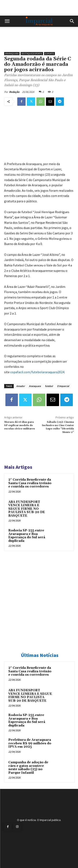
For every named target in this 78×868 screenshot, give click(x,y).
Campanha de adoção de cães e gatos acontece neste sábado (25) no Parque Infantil (28, 768)
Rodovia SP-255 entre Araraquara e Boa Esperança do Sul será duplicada (27, 536)
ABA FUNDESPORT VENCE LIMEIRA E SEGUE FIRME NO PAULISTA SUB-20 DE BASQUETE (27, 509)
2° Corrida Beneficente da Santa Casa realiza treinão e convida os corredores (30, 483)
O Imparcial (63, 386)
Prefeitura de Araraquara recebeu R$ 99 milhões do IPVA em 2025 (30, 743)
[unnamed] (39, 43)
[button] (7, 21)
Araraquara (12, 54)
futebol (49, 386)
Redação (14, 92)
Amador (20, 386)
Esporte (50, 54)
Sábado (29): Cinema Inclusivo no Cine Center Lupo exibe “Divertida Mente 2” (58, 427)
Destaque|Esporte (32, 54)
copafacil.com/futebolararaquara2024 (37, 372)
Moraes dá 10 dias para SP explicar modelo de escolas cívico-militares (20, 425)
